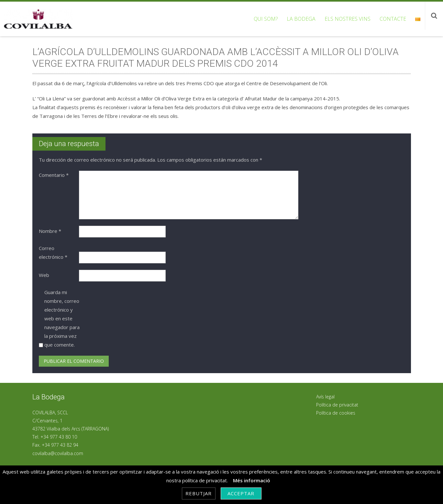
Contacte (393, 19)
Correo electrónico (53, 252)
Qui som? (266, 19)
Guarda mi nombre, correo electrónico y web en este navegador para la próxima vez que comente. (62, 318)
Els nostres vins (348, 19)
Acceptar (241, 493)
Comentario (54, 175)
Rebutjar (199, 493)
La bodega (301, 19)
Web (44, 275)
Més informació (252, 480)
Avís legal (325, 397)
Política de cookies (336, 413)
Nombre (50, 231)
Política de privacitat (337, 405)
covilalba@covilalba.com (58, 453)
